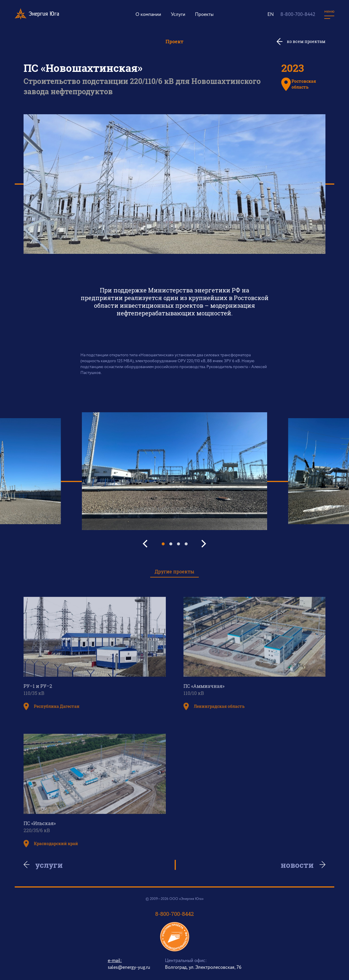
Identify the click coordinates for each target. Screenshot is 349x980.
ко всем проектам (306, 41)
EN (271, 15)
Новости (295, 865)
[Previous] (146, 544)
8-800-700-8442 (298, 15)
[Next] (203, 544)
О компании (148, 15)
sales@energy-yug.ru (129, 967)
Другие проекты (174, 571)
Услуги (178, 15)
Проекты (204, 15)
